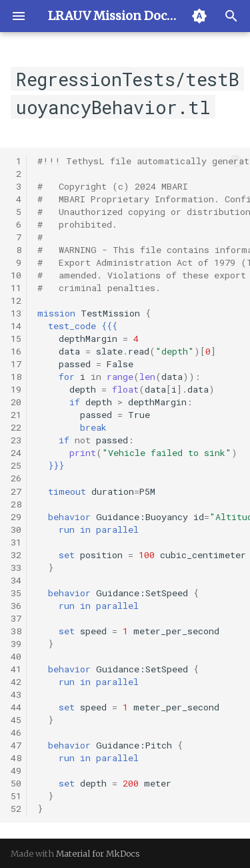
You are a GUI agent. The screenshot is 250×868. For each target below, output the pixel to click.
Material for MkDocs (98, 853)
